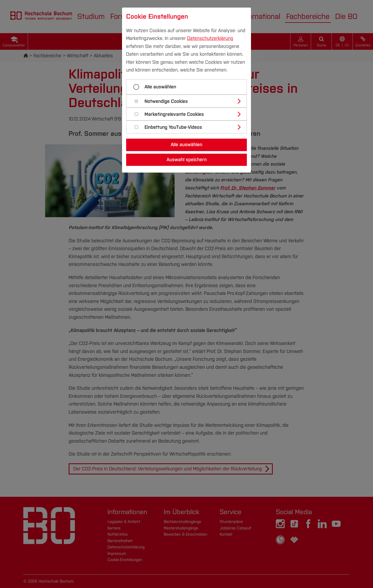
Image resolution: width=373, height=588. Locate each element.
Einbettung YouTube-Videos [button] (173, 127)
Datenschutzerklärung (210, 38)
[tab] (189, 101)
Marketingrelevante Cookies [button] (174, 114)
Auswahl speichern (187, 160)
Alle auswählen (160, 87)
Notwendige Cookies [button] (166, 101)
